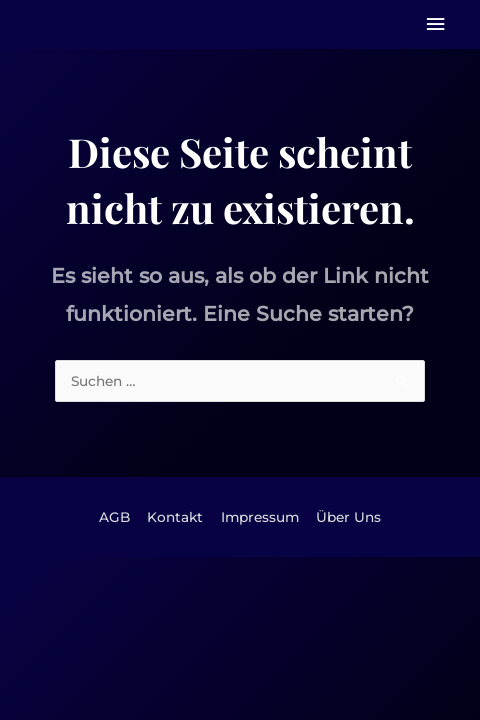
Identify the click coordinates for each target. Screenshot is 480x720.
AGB (114, 517)
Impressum (260, 517)
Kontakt (175, 517)
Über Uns (348, 517)
